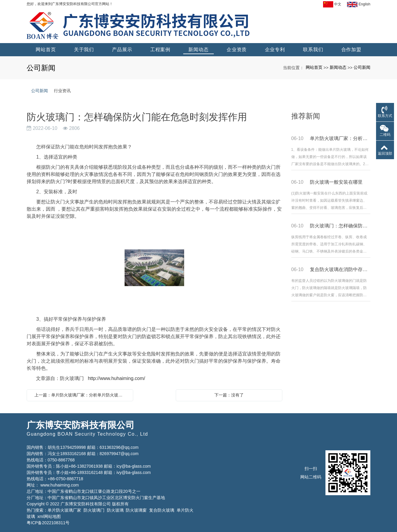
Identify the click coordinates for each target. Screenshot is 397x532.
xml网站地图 (49, 516)
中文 (332, 4)
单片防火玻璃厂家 (64, 510)
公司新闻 (362, 67)
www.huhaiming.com (60, 485)
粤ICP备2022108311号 (48, 523)
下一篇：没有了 (229, 395)
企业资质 (237, 50)
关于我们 (84, 50)
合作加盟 (351, 50)
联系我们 (313, 50)
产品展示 (122, 50)
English (359, 4)
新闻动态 (198, 50)
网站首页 (46, 50)
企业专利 (275, 50)
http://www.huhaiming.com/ (116, 378)
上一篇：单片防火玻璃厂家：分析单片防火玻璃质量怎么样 (81, 395)
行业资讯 (62, 91)
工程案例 (160, 50)
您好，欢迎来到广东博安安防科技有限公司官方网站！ (70, 4)
